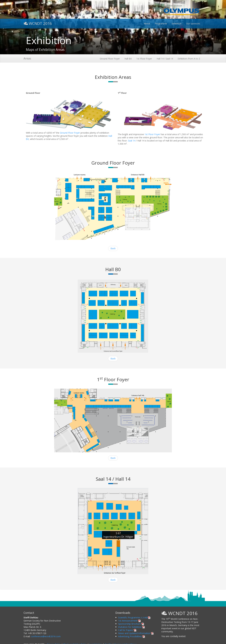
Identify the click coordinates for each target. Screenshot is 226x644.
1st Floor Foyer (144, 59)
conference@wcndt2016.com (46, 636)
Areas (27, 58)
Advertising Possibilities (132, 636)
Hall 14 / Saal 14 (165, 59)
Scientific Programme (134, 617)
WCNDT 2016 (38, 23)
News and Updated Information (136, 633)
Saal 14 (132, 141)
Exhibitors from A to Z (189, 59)
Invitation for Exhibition (131, 627)
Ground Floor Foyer (110, 59)
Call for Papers (127, 630)
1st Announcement (129, 621)
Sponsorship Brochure (131, 624)
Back (113, 248)
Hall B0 (128, 59)
